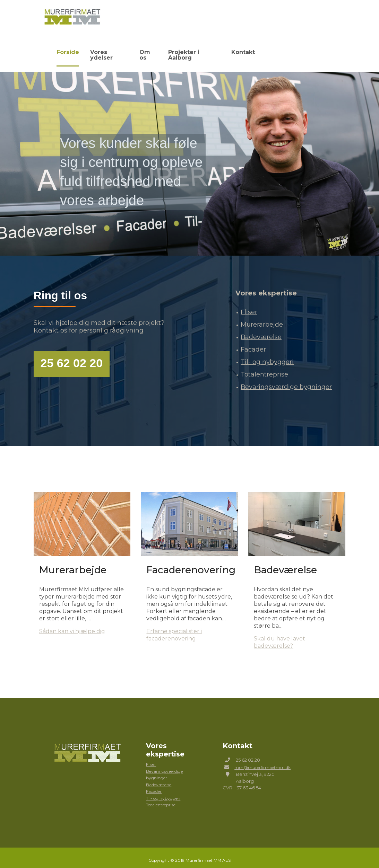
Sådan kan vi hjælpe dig (72, 625)
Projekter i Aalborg (192, 51)
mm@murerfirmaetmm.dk (262, 761)
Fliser (249, 306)
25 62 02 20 (72, 357)
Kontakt (243, 51)
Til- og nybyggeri (267, 356)
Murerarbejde (262, 318)
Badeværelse (261, 331)
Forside (58, 51)
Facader (253, 343)
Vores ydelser (101, 51)
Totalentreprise (264, 368)
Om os (143, 51)
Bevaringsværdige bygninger (286, 381)
